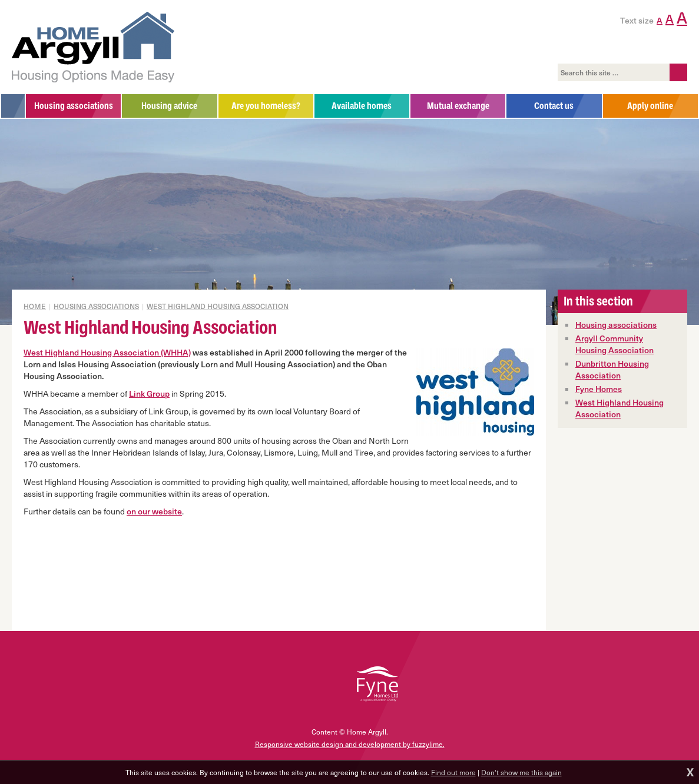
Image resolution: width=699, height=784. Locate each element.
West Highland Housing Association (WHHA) (107, 352)
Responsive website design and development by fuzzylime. (350, 744)
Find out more (453, 772)
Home (35, 306)
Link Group (149, 393)
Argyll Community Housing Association (614, 344)
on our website (154, 511)
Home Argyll (93, 47)
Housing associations (616, 325)
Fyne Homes (599, 389)
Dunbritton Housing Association (612, 369)
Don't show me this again (521, 772)
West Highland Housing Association (218, 306)
